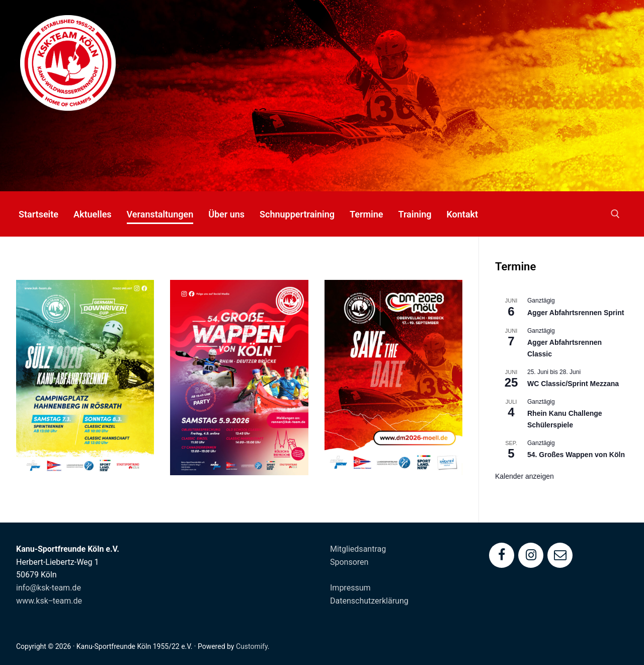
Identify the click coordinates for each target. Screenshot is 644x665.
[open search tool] (615, 214)
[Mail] (560, 555)
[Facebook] (502, 555)
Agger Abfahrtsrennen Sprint (576, 313)
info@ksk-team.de (49, 588)
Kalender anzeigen (525, 476)
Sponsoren (349, 562)
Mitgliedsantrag (358, 549)
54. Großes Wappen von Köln (576, 455)
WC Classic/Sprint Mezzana (573, 384)
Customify (252, 646)
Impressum (350, 588)
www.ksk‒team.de (49, 601)
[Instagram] (531, 555)
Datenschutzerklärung (369, 601)
